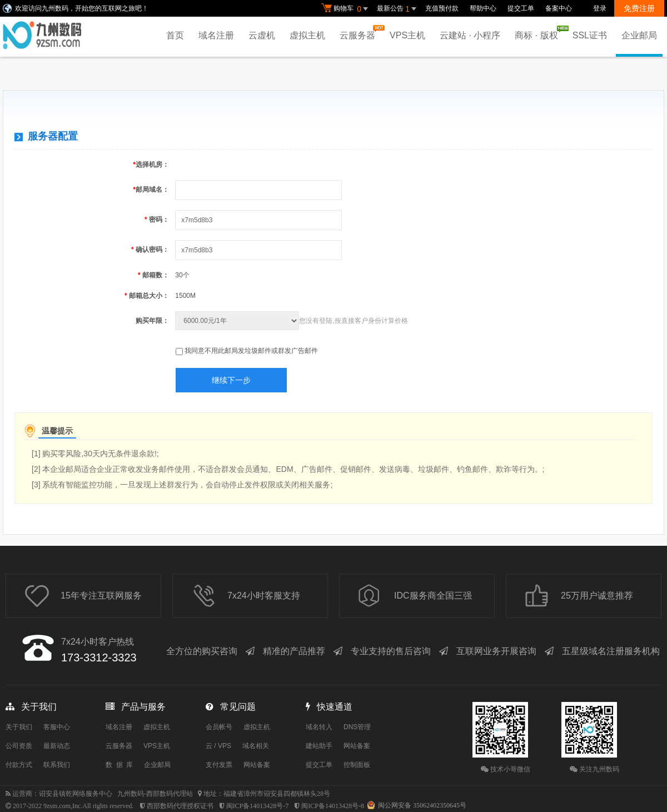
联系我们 (57, 765)
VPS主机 (407, 35)
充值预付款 (442, 8)
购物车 (346, 9)
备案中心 (559, 8)
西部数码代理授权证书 (180, 806)
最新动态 (57, 746)
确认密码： (150, 250)
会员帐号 (219, 727)
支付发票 (219, 765)
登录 (600, 8)
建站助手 (319, 746)
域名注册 (216, 35)
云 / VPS (218, 746)
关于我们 (19, 727)
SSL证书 (590, 35)
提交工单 (521, 8)
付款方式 (19, 765)
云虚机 (262, 35)
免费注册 (639, 8)
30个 (182, 275)
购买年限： (152, 321)
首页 (175, 35)
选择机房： (151, 165)
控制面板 (357, 765)
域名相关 (256, 746)
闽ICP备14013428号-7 (258, 806)
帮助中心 (483, 8)
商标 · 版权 (539, 33)
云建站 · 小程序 (470, 35)
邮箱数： (153, 275)
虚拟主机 (307, 35)
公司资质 (19, 746)
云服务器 (360, 33)
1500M (185, 296)
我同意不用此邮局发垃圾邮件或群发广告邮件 (251, 351)
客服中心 (57, 727)
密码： (157, 220)
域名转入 (319, 727)
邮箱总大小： (147, 296)
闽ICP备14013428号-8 (333, 806)
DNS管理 (357, 727)
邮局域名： (151, 190)
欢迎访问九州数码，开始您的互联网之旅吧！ (82, 8)
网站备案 (257, 765)
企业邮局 (639, 35)
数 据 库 (119, 765)
